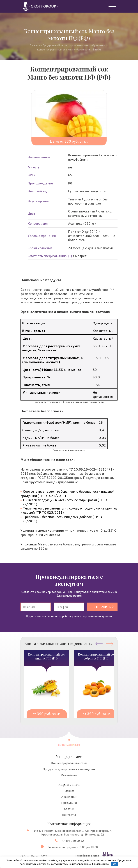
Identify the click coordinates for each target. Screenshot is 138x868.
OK (115, 864)
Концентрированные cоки (74, 45)
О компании (69, 797)
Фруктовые (99, 45)
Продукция (49, 45)
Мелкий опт (69, 775)
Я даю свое (69, 616)
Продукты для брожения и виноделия (69, 769)
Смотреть (78, 256)
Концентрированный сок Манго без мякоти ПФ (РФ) (69, 49)
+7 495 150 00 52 (73, 841)
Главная (35, 45)
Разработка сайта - (88, 855)
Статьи (69, 809)
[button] (110, 644)
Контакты (69, 815)
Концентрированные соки (69, 763)
